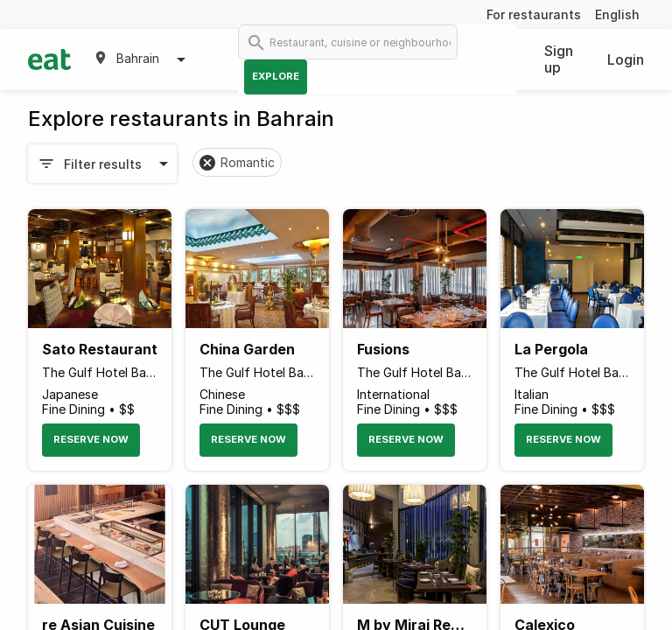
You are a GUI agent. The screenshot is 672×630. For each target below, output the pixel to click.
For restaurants (534, 14)
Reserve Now (91, 439)
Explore (276, 76)
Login (626, 59)
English (617, 14)
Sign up (559, 59)
